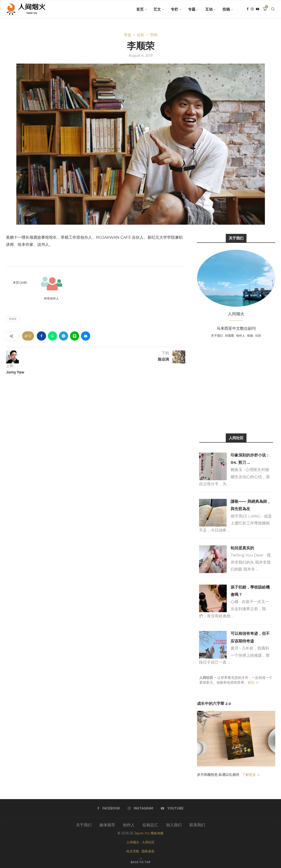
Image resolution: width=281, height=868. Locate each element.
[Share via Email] (86, 336)
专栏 (174, 9)
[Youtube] (258, 9)
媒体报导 (107, 825)
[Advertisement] (236, 385)
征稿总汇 (150, 825)
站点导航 (133, 851)
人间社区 (148, 842)
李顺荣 (13, 319)
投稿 (226, 9)
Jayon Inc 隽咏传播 (149, 833)
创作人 (241, 335)
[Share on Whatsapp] (52, 336)
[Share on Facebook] (41, 336)
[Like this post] (30, 336)
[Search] (273, 9)
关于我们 (217, 335)
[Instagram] (252, 9)
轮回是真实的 (242, 548)
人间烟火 (133, 842)
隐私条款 (148, 851)
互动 (209, 9)
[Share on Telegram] (64, 336)
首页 (140, 9)
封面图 (230, 335)
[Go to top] (141, 862)
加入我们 (174, 825)
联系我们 (197, 825)
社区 (258, 335)
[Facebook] (248, 9)
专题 (192, 9)
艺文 (157, 9)
